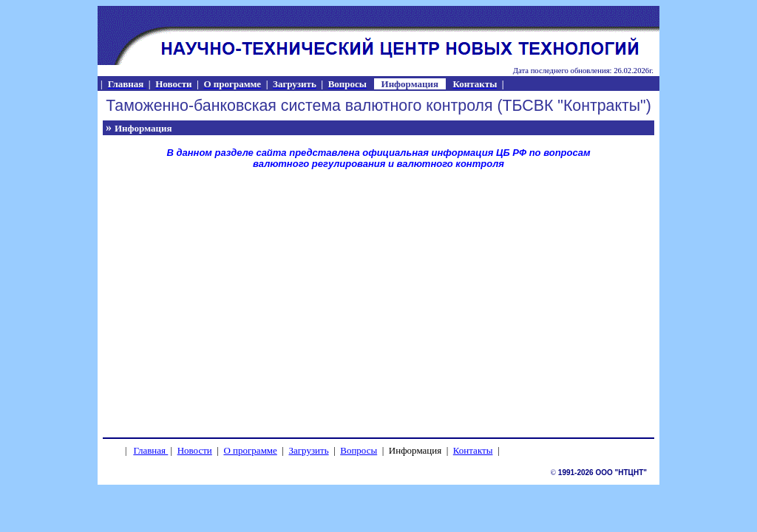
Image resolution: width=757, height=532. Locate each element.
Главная (149, 450)
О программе (250, 450)
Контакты (473, 450)
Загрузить (308, 450)
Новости (195, 450)
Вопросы (359, 450)
